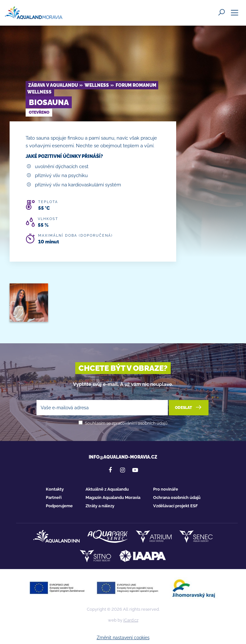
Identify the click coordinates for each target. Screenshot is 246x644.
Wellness (97, 85)
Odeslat (189, 408)
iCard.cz (131, 620)
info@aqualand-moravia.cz (123, 457)
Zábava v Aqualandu (53, 85)
